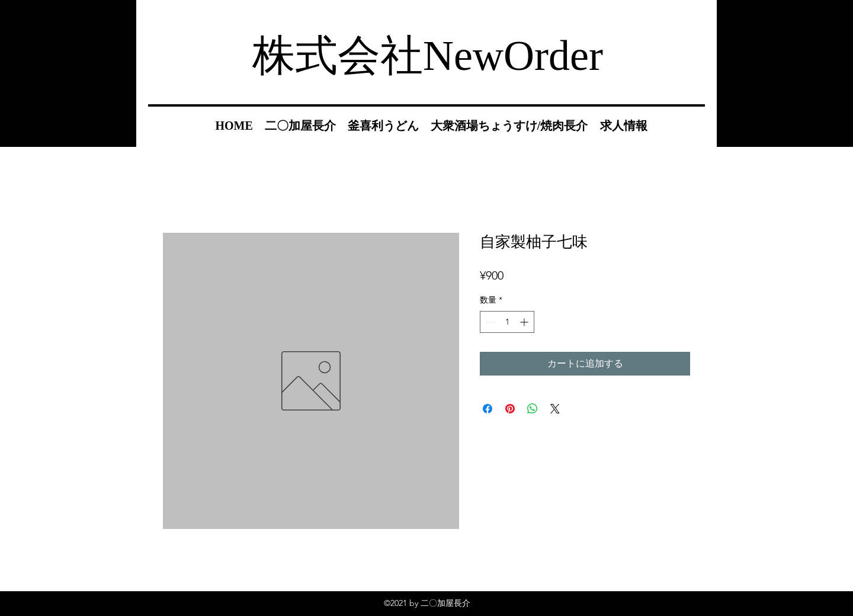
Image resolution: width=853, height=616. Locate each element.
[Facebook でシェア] (488, 409)
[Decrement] (489, 322)
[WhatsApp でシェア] (533, 409)
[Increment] (525, 322)
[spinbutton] (507, 322)
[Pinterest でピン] (510, 409)
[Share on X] (555, 409)
